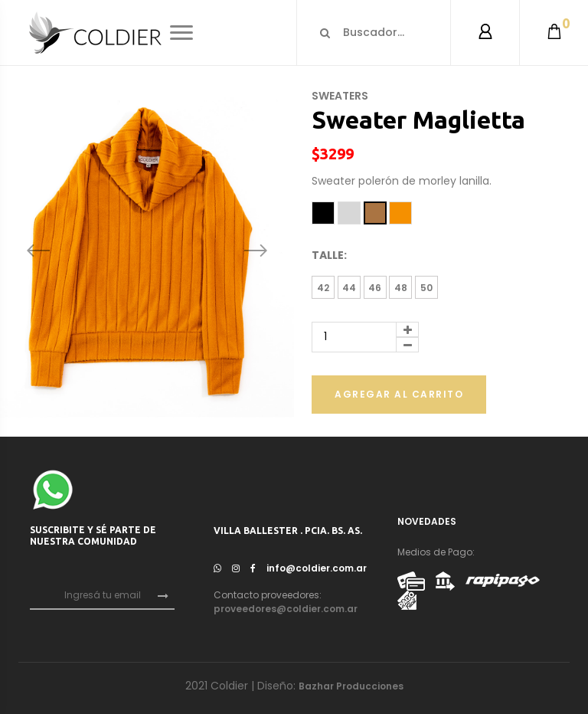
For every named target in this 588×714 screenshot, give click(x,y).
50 (426, 288)
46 (375, 288)
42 (323, 288)
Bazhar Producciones (351, 686)
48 (401, 288)
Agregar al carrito (399, 394)
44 (349, 288)
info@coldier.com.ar (317, 568)
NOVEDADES (427, 521)
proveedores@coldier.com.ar (286, 609)
